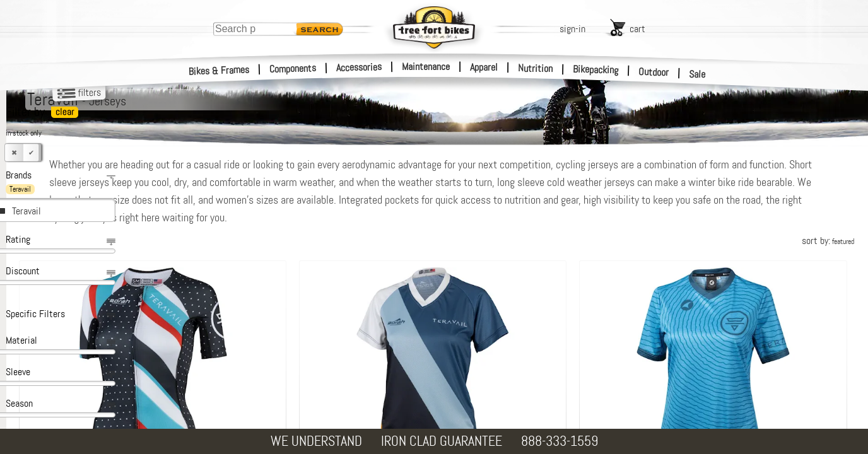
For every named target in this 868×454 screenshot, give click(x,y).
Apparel (484, 67)
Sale (697, 74)
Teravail (26, 211)
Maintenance (426, 67)
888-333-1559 (560, 441)
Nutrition (535, 68)
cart (637, 29)
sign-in (572, 29)
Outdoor (654, 72)
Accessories (359, 67)
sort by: (828, 241)
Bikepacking (596, 70)
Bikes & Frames (219, 71)
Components (293, 68)
